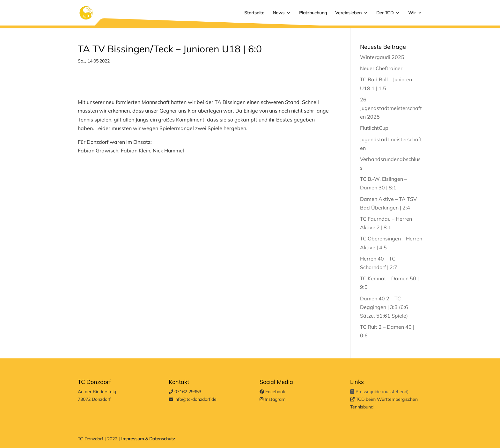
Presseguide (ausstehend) (379, 392)
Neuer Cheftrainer (381, 68)
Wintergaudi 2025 (382, 57)
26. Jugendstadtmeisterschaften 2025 (391, 108)
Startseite (254, 13)
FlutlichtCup (374, 128)
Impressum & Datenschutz (148, 439)
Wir (412, 13)
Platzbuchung (313, 13)
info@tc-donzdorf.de (193, 399)
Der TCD (385, 13)
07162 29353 (185, 392)
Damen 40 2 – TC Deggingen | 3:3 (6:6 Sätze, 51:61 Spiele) (384, 307)
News (279, 13)
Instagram (272, 399)
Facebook (272, 392)
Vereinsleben (348, 13)
